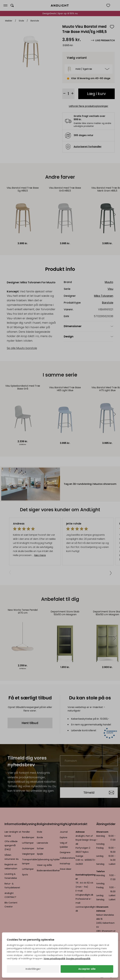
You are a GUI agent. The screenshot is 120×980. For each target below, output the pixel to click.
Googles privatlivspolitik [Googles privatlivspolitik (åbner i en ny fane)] (78, 959)
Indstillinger (33, 969)
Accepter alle (87, 969)
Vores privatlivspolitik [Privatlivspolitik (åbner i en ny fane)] (54, 959)
